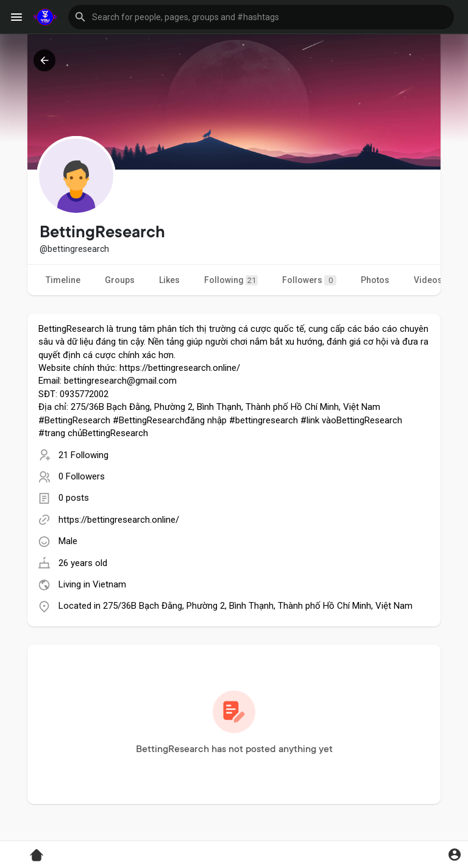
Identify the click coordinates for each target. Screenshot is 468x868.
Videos (428, 280)
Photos (375, 280)
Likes (169, 280)
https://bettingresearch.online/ (119, 520)
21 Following (83, 455)
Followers (309, 280)
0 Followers (82, 476)
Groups (120, 280)
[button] (261, 17)
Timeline (63, 280)
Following (231, 280)
